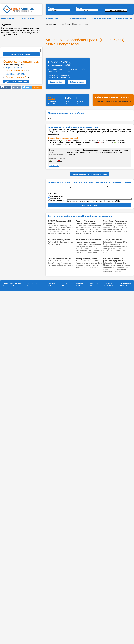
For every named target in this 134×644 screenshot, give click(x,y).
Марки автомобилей (15, 74)
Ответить (54, 165)
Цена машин (8, 18)
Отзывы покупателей (16, 77)
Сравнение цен (78, 18)
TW (27, 87)
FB (5, 87)
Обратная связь (19, 286)
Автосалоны (28, 18)
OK (37, 87)
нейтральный (56, 198)
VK (16, 87)
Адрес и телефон (14, 68)
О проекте (7, 286)
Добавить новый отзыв (16, 81)
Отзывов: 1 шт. (56, 82)
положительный (57, 200)
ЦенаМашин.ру (9, 283)
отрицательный (57, 196)
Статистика (52, 18)
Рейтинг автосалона (15, 71)
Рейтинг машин (124, 18)
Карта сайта (32, 286)
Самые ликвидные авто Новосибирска (90, 174)
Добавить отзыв (77, 82)
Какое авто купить (102, 18)
